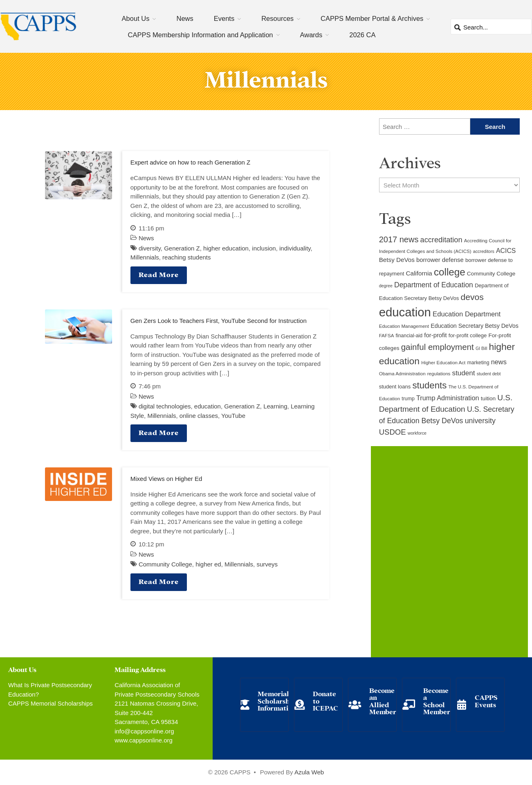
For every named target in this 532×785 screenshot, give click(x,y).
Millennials (145, 257)
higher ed (208, 564)
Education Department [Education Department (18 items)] (467, 314)
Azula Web (309, 772)
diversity (150, 248)
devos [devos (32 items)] (472, 297)
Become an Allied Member (383, 701)
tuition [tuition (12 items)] (488, 398)
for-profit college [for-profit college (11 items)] (468, 335)
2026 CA (362, 35)
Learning (275, 406)
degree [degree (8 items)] (386, 286)
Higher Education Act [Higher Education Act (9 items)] (443, 363)
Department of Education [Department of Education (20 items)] (434, 285)
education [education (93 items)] (405, 312)
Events (224, 18)
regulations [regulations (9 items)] (439, 374)
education (208, 406)
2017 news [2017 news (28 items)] (399, 239)
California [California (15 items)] (419, 273)
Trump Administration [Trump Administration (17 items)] (448, 398)
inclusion (264, 248)
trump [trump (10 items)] (408, 399)
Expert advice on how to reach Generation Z (191, 162)
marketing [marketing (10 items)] (478, 363)
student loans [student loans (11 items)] (395, 387)
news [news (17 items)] (499, 362)
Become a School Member (437, 701)
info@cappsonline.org (144, 731)
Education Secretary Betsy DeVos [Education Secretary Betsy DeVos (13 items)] (475, 326)
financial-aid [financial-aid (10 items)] (409, 336)
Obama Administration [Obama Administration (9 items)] (402, 374)
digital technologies (165, 406)
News (185, 18)
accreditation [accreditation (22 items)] (441, 240)
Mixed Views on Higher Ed (166, 479)
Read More (159, 274)
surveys (267, 564)
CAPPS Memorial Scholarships (51, 703)
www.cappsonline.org (144, 740)
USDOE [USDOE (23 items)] (393, 432)
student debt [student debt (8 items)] (489, 374)
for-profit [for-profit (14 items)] (435, 335)
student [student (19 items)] (464, 373)
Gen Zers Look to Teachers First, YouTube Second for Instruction (219, 321)
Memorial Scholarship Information (277, 700)
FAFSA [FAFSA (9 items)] (387, 336)
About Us (136, 18)
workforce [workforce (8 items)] (417, 433)
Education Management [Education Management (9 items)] (404, 326)
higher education (226, 248)
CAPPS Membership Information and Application (201, 35)
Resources (277, 18)
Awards (311, 35)
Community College (165, 564)
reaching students (186, 257)
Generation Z (182, 248)
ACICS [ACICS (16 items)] (506, 251)
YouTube (233, 416)
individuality (295, 248)
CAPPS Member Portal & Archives (372, 18)
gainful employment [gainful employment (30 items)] (438, 347)
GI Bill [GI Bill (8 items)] (481, 348)
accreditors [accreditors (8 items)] (484, 251)
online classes (199, 416)
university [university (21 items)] (480, 421)
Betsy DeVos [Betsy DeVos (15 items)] (397, 260)
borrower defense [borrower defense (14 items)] (440, 260)
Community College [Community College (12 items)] (491, 274)
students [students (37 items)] (429, 385)
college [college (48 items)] (450, 272)
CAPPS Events (486, 700)
